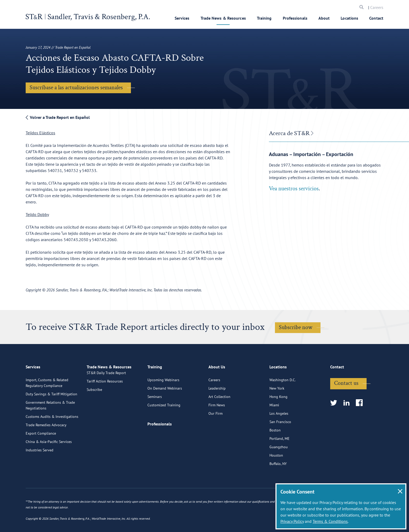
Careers (377, 7)
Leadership (217, 409)
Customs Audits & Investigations (52, 437)
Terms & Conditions (330, 521)
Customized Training (164, 425)
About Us (217, 390)
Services (182, 18)
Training (264, 18)
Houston (276, 476)
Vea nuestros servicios (294, 189)
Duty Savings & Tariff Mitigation (51, 414)
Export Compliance (41, 454)
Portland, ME (280, 459)
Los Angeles (279, 434)
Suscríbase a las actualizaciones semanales (76, 88)
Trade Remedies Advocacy (46, 445)
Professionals (295, 18)
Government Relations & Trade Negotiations (50, 426)
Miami (274, 425)
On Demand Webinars (165, 409)
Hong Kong (278, 417)
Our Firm (215, 434)
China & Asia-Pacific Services (49, 462)
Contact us (346, 404)
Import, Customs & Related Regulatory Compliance (47, 403)
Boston (275, 451)
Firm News (217, 425)
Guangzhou (279, 467)
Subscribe (94, 417)
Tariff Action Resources (105, 409)
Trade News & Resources (223, 18)
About (324, 18)
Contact (376, 18)
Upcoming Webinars (163, 400)
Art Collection (219, 417)
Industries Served (40, 470)
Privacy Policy (292, 521)
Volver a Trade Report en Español (58, 117)
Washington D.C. (283, 400)
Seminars (155, 417)
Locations (349, 18)
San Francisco (280, 442)
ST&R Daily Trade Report (106, 400)
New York (277, 409)
